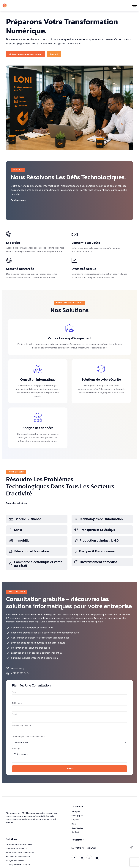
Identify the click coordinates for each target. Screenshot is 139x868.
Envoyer (69, 769)
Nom (14, 692)
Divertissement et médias (96, 562)
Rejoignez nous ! (19, 200)
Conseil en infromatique (17, 848)
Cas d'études (77, 828)
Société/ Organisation (22, 725)
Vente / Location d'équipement (20, 852)
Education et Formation (29, 551)
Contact (75, 832)
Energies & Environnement (96, 551)
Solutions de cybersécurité (101, 379)
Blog (74, 824)
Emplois (75, 820)
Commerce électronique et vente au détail (36, 564)
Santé (16, 530)
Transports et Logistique (95, 530)
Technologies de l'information (98, 519)
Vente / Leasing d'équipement (70, 338)
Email (14, 714)
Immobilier (20, 540)
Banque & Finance (25, 519)
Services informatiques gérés (19, 844)
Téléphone (17, 703)
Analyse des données (38, 428)
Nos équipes (77, 816)
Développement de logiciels (19, 865)
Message (16, 748)
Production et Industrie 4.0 (96, 540)
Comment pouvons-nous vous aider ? (29, 737)
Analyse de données (15, 861)
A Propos (76, 812)
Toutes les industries (16, 503)
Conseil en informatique (38, 379)
